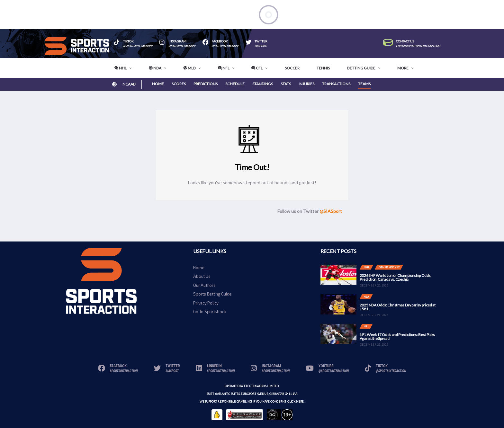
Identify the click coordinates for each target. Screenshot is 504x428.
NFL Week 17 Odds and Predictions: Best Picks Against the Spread (397, 337)
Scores (179, 84)
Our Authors (204, 285)
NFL (224, 68)
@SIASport (331, 211)
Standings (263, 84)
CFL (257, 68)
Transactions (336, 84)
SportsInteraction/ (225, 46)
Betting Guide (361, 68)
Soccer (292, 68)
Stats (286, 84)
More (403, 68)
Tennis (323, 68)
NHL (121, 68)
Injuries (306, 84)
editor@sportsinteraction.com (418, 46)
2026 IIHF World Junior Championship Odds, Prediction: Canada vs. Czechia (396, 277)
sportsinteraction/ (182, 46)
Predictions (206, 84)
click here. (296, 401)
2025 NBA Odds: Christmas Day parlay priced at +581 (398, 307)
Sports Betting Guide (212, 294)
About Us (202, 276)
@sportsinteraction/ (138, 46)
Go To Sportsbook (210, 312)
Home (158, 84)
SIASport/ (261, 46)
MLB (189, 68)
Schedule (235, 84)
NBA (155, 68)
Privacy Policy (206, 303)
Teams (364, 84)
